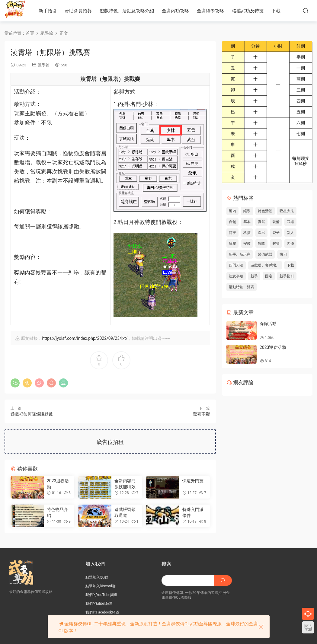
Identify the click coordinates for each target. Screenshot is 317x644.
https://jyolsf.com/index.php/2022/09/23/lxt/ (85, 338)
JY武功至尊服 (15, 11)
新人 (290, 233)
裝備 (276, 222)
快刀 (283, 254)
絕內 (232, 211)
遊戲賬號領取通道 (125, 512)
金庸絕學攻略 (210, 11)
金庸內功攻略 (175, 11)
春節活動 (268, 324)
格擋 (247, 233)
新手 (254, 276)
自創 (232, 222)
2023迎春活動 (58, 484)
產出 (261, 233)
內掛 (290, 244)
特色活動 (265, 211)
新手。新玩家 (240, 254)
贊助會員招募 (78, 11)
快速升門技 (193, 481)
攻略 (261, 244)
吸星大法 (287, 211)
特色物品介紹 (57, 512)
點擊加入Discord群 (101, 586)
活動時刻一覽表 (242, 287)
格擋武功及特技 (248, 11)
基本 (247, 222)
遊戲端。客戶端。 (265, 265)
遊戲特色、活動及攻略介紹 (127, 11)
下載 (276, 11)
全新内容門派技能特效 (125, 484)
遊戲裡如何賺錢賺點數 (32, 414)
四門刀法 (236, 265)
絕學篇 (44, 65)
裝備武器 (265, 254)
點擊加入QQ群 (97, 577)
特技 (232, 233)
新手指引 (48, 11)
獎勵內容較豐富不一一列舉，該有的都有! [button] (60, 277)
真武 (261, 222)
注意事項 (236, 276)
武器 (290, 222)
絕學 (247, 211)
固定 (269, 276)
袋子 (276, 233)
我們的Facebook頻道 (102, 612)
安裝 (247, 244)
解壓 (232, 244)
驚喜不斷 (201, 414)
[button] (61, 167)
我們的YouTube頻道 (102, 595)
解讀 (276, 244)
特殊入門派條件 (193, 512)
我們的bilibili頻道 (99, 604)
